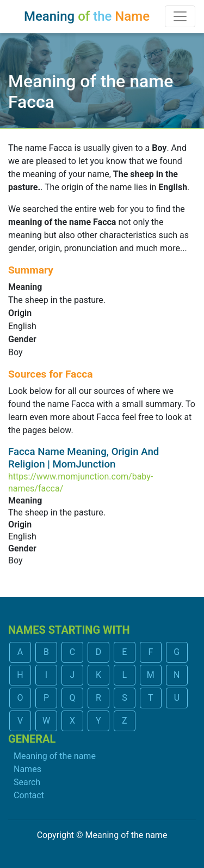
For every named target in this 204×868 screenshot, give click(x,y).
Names (27, 769)
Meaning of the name (55, 756)
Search (27, 782)
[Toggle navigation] (180, 16)
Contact (29, 795)
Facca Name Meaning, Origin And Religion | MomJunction (84, 458)
